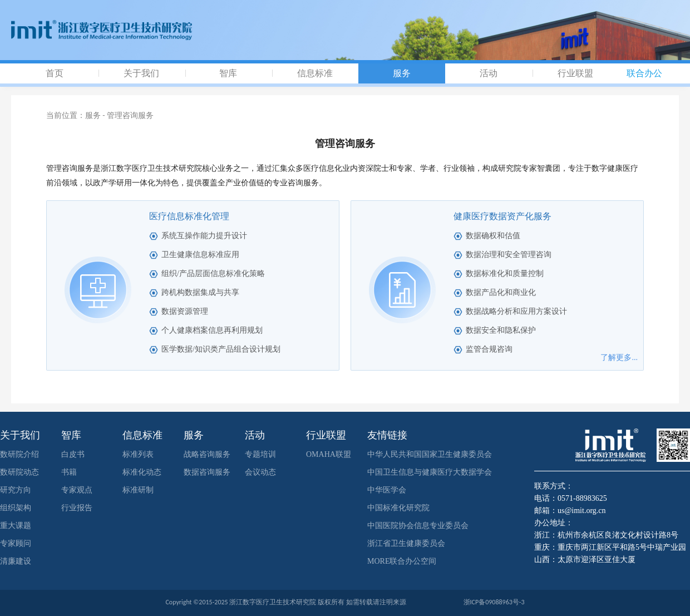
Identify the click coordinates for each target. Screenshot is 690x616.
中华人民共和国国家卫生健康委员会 (430, 454)
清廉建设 (16, 561)
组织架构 (16, 508)
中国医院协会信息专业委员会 (418, 526)
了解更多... (619, 358)
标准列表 (138, 454)
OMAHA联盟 (329, 454)
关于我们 (141, 73)
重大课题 (16, 526)
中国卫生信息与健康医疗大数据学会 (430, 472)
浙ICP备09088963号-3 (494, 602)
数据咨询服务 (207, 472)
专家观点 (77, 490)
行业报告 (77, 508)
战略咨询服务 (207, 454)
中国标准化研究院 (398, 508)
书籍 (69, 472)
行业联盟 (575, 73)
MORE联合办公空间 (402, 561)
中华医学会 (387, 490)
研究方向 (16, 490)
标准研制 (138, 490)
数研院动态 (19, 472)
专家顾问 (16, 543)
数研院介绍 (19, 454)
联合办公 (644, 73)
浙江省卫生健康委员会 (406, 543)
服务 (402, 73)
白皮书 (73, 454)
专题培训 (260, 454)
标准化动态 (142, 472)
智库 (228, 73)
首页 (55, 73)
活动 (489, 73)
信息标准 (315, 73)
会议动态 (260, 472)
